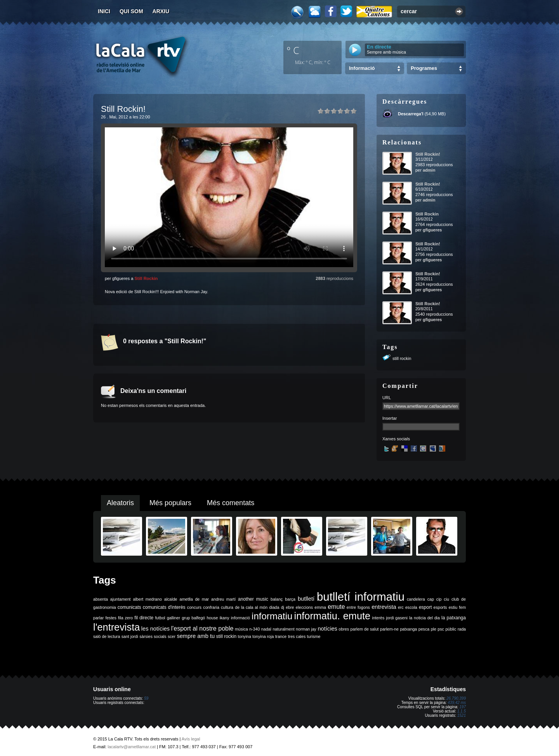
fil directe (144, 618)
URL (387, 398)
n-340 (254, 629)
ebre (290, 607)
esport (425, 607)
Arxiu (161, 11)
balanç (277, 599)
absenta (101, 599)
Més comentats (231, 503)
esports (440, 607)
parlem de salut (364, 629)
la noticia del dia (424, 618)
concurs (194, 607)
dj (283, 607)
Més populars (170, 503)
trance (281, 636)
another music (253, 599)
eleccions (304, 607)
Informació (362, 68)
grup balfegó (193, 618)
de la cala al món (251, 607)
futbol (160, 618)
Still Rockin (146, 278)
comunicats (129, 607)
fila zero (125, 618)
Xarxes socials (396, 439)
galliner (174, 618)
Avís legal (191, 739)
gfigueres (432, 230)
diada (274, 607)
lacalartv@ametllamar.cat (132, 747)
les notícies (155, 629)
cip (439, 599)
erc (401, 607)
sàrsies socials (153, 636)
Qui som (131, 11)
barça (290, 599)
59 (146, 698)
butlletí (306, 599)
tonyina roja (263, 636)
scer (172, 636)
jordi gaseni (397, 618)
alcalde (171, 599)
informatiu (272, 616)
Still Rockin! (428, 154)
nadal (266, 629)
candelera (416, 599)
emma (320, 607)
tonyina (245, 636)
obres (344, 629)
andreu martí (223, 599)
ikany (225, 618)
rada (462, 629)
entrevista (384, 607)
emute (336, 607)
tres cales (297, 636)
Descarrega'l (411, 114)
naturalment (283, 629)
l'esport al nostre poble (202, 628)
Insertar (390, 418)
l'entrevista (116, 627)
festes (111, 618)
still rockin (402, 358)
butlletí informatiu (361, 597)
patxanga (408, 629)
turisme (314, 636)
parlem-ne (389, 629)
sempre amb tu (196, 636)
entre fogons (358, 607)
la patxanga (454, 618)
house (212, 618)
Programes (424, 68)
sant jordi (130, 636)
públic (451, 629)
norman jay (306, 629)
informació (240, 618)
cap (431, 599)
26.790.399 (456, 698)
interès (378, 618)
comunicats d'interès (164, 607)
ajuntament (121, 599)
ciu (446, 599)
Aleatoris (120, 503)
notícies (327, 629)
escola (411, 607)
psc (441, 629)
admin (429, 170)
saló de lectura (107, 636)
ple (434, 629)
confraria (211, 607)
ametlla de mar (194, 599)
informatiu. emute (332, 616)
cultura (227, 607)
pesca (424, 629)
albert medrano (148, 599)
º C (293, 50)
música (241, 629)
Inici (104, 11)
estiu (453, 607)
